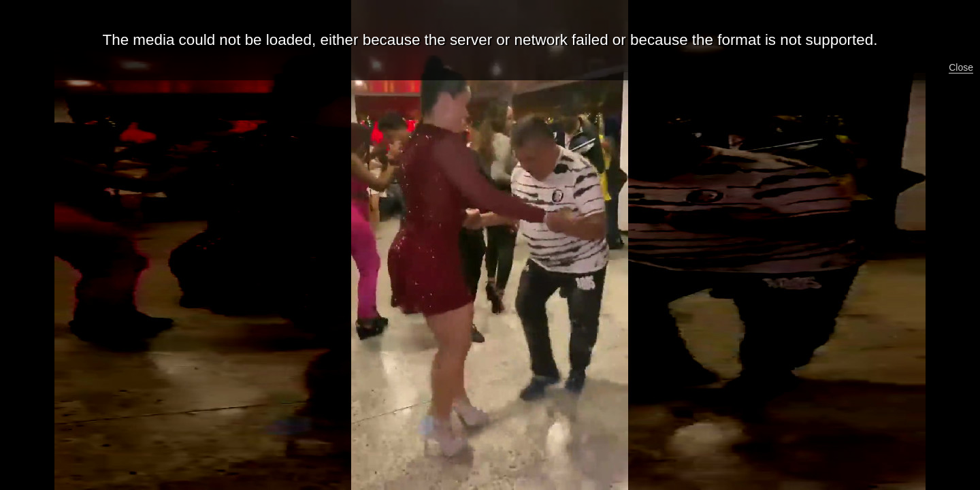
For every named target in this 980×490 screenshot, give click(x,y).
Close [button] (961, 67)
